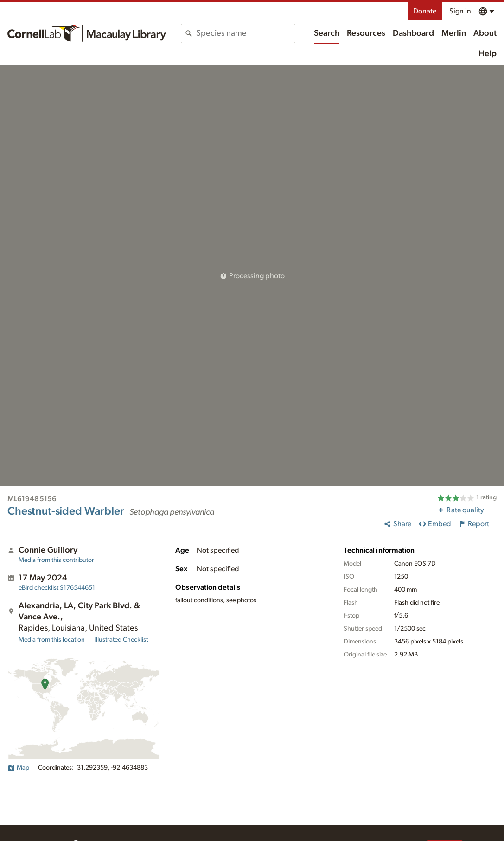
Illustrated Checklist (121, 640)
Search (327, 33)
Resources (366, 33)
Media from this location (52, 640)
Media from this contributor (56, 560)
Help (488, 54)
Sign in (460, 11)
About (485, 33)
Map (18, 768)
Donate (425, 11)
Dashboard (413, 33)
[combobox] (246, 33)
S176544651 (57, 588)
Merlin (454, 33)
